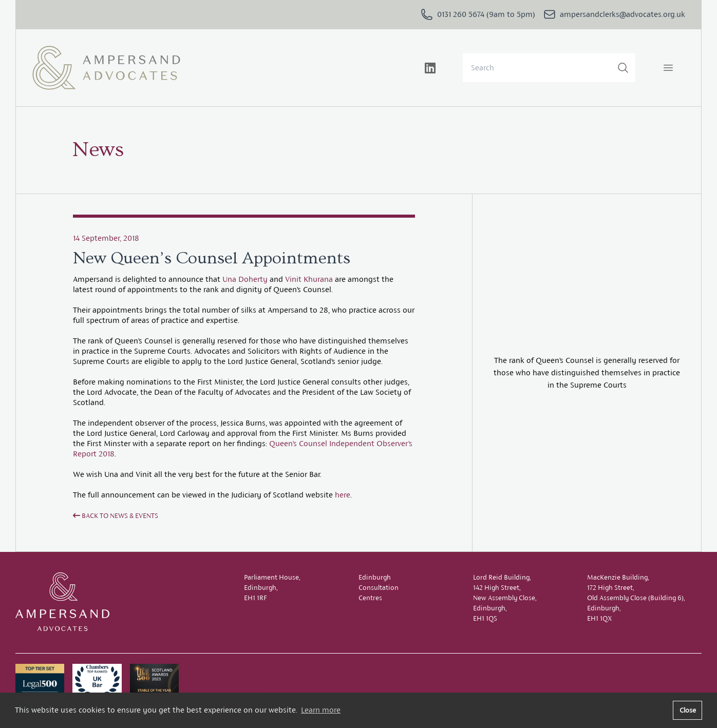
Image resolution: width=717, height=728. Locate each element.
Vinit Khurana (309, 279)
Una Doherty (245, 279)
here (343, 495)
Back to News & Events (116, 516)
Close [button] (688, 710)
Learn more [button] (321, 710)
